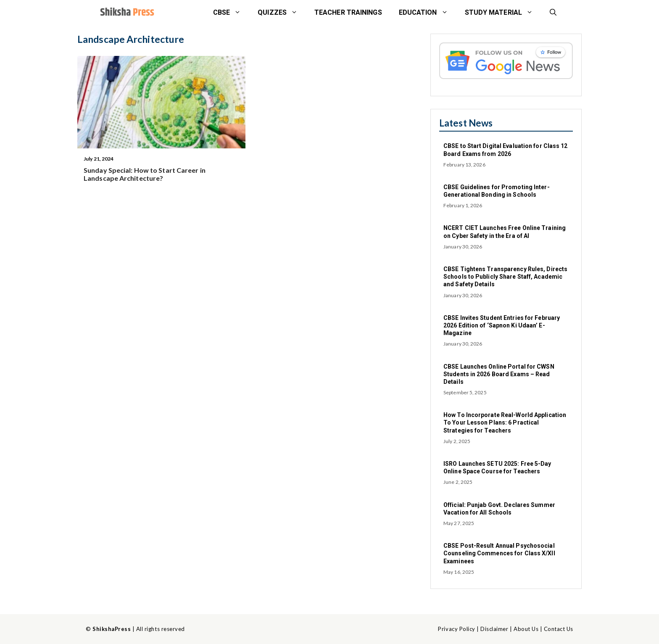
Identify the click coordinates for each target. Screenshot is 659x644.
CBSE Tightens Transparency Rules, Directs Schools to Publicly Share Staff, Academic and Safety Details (505, 277)
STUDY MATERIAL (503, 13)
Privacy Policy (456, 629)
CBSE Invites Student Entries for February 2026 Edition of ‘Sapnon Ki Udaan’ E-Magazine (502, 325)
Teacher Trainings (348, 12)
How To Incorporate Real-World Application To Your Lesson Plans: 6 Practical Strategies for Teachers (505, 422)
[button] (553, 13)
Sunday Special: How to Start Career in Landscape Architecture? (145, 174)
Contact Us (559, 629)
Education (428, 13)
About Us (526, 629)
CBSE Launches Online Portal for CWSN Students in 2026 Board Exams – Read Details (499, 374)
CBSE (231, 13)
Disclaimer (494, 629)
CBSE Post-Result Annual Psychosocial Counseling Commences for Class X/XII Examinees (499, 553)
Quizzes (282, 13)
